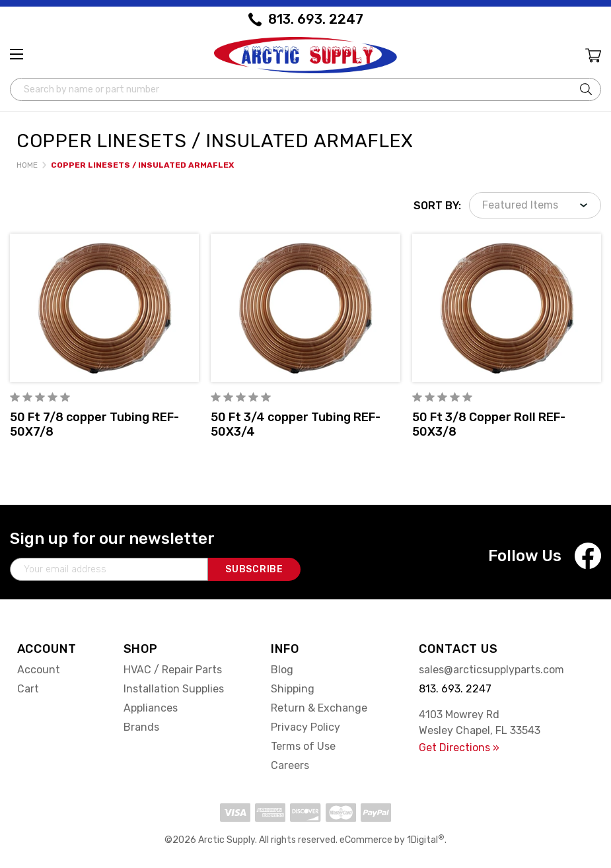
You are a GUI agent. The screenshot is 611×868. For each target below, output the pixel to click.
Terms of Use (303, 746)
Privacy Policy (305, 727)
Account (39, 670)
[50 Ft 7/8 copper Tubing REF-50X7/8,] (104, 308)
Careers (290, 765)
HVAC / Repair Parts (173, 670)
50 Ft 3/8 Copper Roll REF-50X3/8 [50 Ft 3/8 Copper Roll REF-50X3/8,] (489, 424)
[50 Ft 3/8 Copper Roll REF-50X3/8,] (507, 308)
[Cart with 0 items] (592, 57)
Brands (141, 727)
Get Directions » (459, 748)
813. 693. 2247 (316, 19)
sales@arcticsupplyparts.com (491, 670)
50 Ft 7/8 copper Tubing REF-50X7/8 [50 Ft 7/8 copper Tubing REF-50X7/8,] (94, 424)
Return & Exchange (319, 708)
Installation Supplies (174, 689)
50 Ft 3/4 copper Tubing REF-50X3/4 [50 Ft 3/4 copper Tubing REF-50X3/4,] (296, 424)
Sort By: (437, 206)
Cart (28, 689)
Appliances (151, 708)
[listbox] (535, 205)
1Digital (426, 840)
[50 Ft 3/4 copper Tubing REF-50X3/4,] (305, 308)
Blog (282, 670)
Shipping (293, 689)
